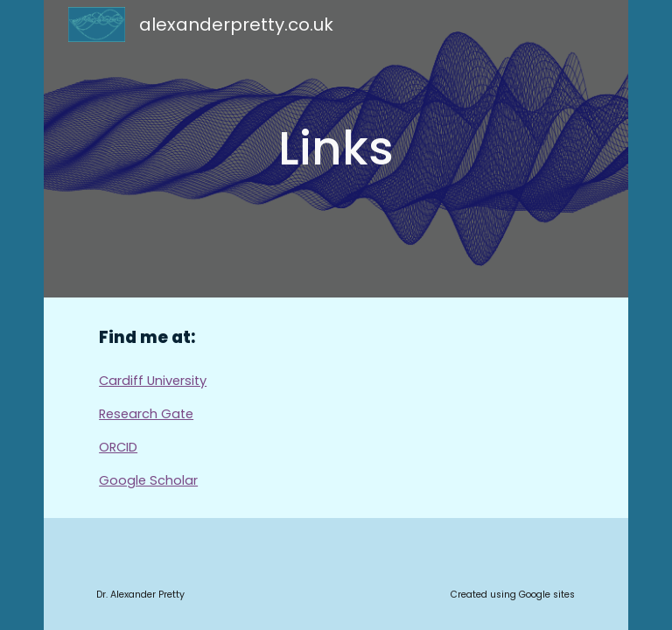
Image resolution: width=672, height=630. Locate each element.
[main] (336, 149)
